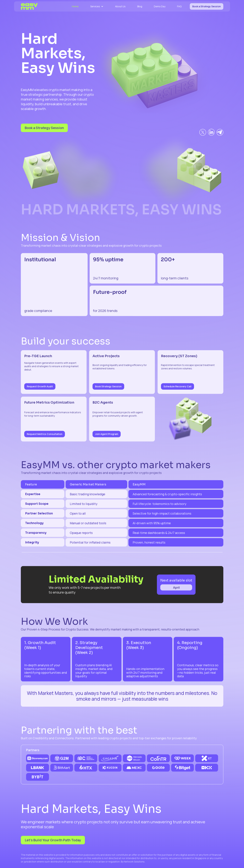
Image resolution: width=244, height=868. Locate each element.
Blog (140, 6)
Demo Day (160, 6)
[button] (97, 6)
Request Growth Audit (40, 389)
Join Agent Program (107, 437)
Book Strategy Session (108, 389)
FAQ (179, 6)
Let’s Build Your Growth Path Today (53, 843)
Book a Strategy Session (207, 6)
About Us (120, 6)
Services (95, 6)
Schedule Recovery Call (177, 389)
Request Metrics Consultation (45, 437)
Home (75, 6)
